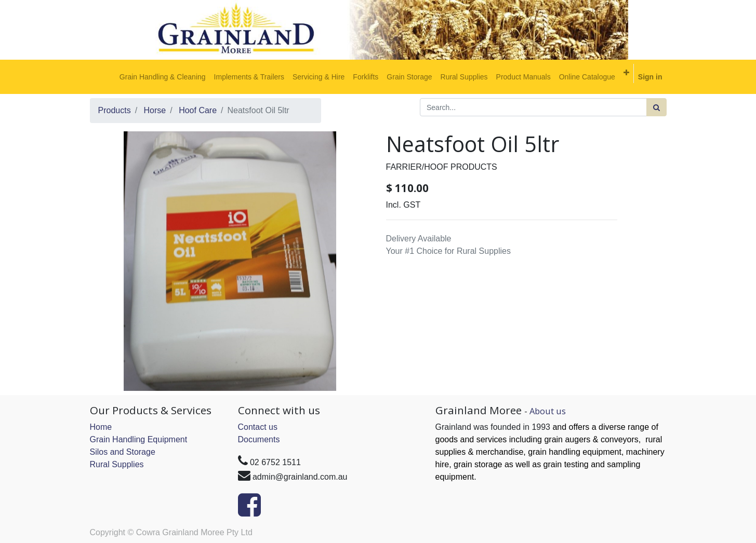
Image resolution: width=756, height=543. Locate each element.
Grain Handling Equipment (139, 439)
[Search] (656, 107)
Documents (259, 439)
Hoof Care (198, 110)
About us (548, 411)
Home (101, 427)
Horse (155, 110)
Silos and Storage (123, 452)
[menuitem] (163, 77)
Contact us (258, 427)
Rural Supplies (117, 464)
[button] (626, 73)
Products (115, 110)
